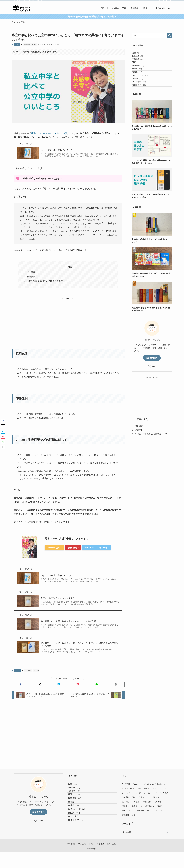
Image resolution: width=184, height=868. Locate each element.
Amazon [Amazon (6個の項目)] (136, 784)
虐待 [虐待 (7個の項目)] (149, 810)
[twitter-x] (160, 1)
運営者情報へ (152, 383)
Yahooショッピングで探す (96, 548)
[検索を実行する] (170, 35)
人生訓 (140, 98)
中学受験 (27, 44)
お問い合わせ (112, 860)
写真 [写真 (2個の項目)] (134, 797)
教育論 (34, 44)
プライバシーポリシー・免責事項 (91, 860)
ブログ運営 (142, 109)
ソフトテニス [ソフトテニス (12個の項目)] (127, 793)
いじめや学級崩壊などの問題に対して (45, 281)
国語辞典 (141, 60)
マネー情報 (142, 103)
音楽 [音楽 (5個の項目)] (134, 815)
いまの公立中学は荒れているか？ (57, 150)
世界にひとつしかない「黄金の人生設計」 (51, 133)
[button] (21, 684)
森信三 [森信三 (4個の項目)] (160, 806)
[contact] (170, 1)
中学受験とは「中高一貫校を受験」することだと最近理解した (71, 621)
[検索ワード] (152, 35)
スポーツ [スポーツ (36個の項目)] (156, 788)
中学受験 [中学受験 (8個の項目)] (125, 797)
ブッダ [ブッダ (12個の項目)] (138, 793)
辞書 (139, 54)
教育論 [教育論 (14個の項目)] (135, 806)
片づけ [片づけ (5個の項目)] (131, 810)
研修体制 (31, 277)
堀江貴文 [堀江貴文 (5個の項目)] (156, 797)
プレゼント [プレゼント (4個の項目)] (148, 793)
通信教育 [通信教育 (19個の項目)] (125, 815)
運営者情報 (71, 860)
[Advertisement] (68, 319)
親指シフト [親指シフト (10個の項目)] (158, 810)
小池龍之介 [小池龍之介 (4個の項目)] (147, 802)
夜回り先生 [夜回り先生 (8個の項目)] (126, 802)
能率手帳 (141, 76)
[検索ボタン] (169, 8)
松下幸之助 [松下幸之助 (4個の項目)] (150, 806)
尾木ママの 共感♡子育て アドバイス (66, 539)
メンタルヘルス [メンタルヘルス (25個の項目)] (162, 793)
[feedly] (164, 1)
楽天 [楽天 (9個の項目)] (124, 810)
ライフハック (143, 92)
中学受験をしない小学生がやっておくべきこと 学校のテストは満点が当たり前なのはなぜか (79, 644)
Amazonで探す (54, 548)
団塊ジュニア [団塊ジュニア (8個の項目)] (144, 797)
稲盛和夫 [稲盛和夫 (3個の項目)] (141, 810)
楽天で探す (73, 548)
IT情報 (140, 81)
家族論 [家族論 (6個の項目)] (136, 802)
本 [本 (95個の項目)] (141, 806)
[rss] (167, 1)
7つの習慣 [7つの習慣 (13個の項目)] (126, 784)
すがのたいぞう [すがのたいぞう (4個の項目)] (128, 788)
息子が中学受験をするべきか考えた (58, 598)
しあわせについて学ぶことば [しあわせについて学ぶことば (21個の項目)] (154, 784)
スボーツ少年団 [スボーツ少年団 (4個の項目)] (143, 788)
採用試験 (31, 272)
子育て (17, 44)
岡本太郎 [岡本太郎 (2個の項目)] (158, 802)
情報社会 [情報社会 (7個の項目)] (125, 806)
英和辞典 (141, 65)
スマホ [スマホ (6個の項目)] (165, 788)
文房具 (140, 87)
